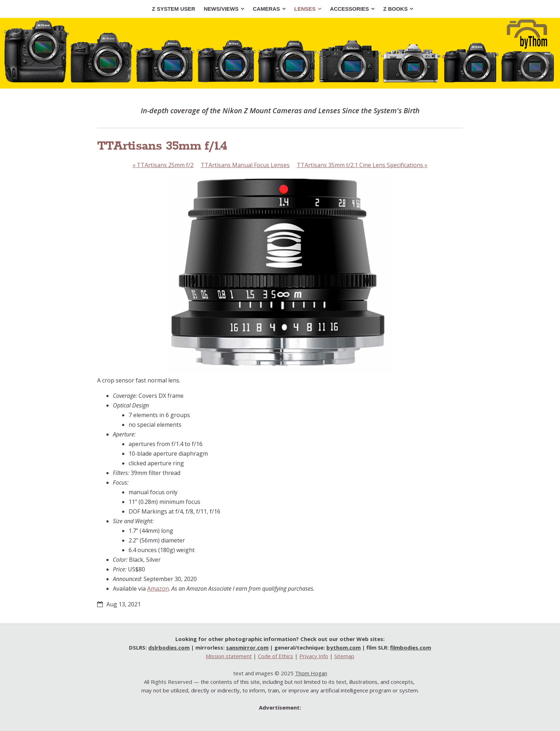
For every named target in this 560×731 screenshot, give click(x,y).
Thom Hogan (311, 673)
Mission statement (229, 656)
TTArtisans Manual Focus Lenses (245, 165)
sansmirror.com (247, 647)
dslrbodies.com (169, 647)
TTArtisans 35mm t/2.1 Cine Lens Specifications (362, 165)
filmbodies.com (411, 647)
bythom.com (344, 647)
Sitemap (344, 656)
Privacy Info (314, 656)
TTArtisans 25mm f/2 (163, 165)
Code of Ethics (276, 656)
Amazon (158, 589)
